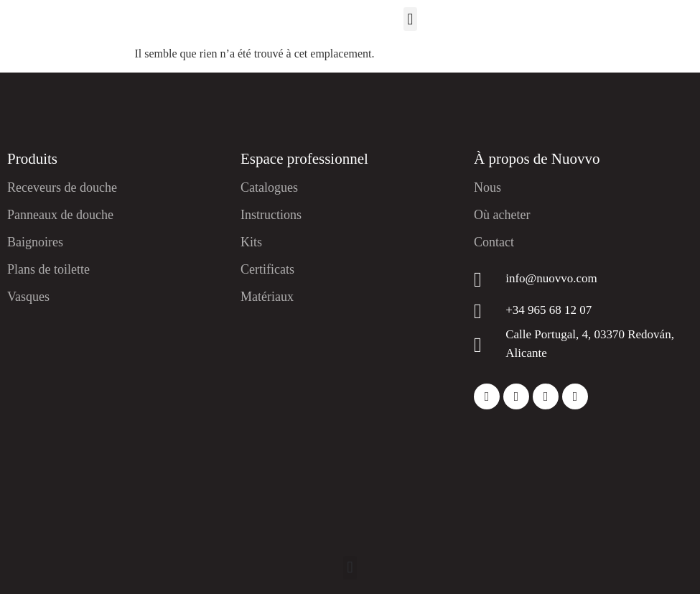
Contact (494, 242)
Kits (251, 242)
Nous (487, 187)
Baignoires (35, 242)
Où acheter (502, 215)
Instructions (271, 215)
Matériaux (267, 297)
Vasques (28, 297)
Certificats (267, 269)
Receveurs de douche (62, 187)
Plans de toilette (48, 269)
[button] (410, 19)
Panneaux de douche (60, 215)
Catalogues (269, 187)
